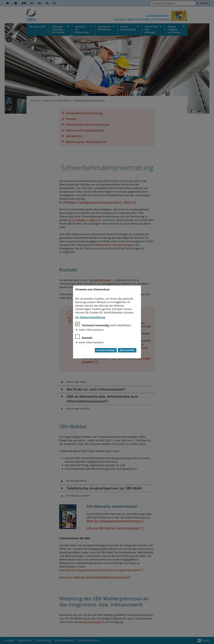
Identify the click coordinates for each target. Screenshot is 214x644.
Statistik (84, 337)
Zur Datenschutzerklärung (90, 317)
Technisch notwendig (103, 324)
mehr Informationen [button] (91, 330)
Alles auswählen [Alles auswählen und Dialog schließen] (127, 350)
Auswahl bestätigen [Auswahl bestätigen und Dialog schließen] (106, 350)
